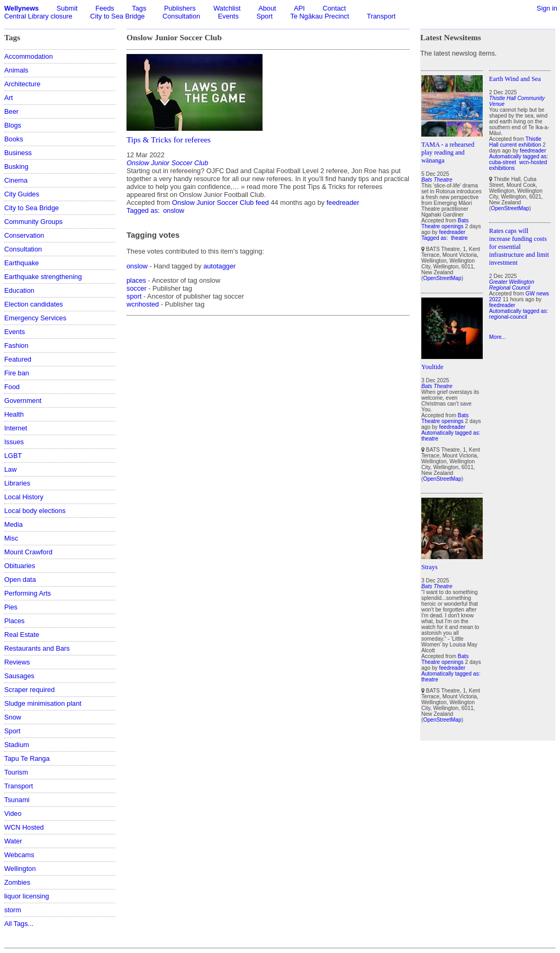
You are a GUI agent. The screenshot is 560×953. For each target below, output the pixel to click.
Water (13, 841)
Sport (264, 16)
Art (8, 98)
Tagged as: (144, 210)
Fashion (16, 345)
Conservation (24, 235)
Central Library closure (38, 16)
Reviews (17, 662)
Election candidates (34, 304)
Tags (139, 8)
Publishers (180, 8)
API (299, 8)
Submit (67, 8)
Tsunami (17, 800)
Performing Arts (28, 593)
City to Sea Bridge (117, 16)
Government (23, 401)
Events (228, 16)
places (136, 280)
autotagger (219, 266)
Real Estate (22, 635)
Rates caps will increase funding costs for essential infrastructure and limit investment (519, 247)
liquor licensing (27, 896)
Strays (430, 567)
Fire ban (17, 373)
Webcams (19, 855)
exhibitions (502, 168)
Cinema (16, 180)
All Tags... (19, 924)
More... (498, 337)
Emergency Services (35, 318)
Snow (13, 717)
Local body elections (35, 511)
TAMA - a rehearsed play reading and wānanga (448, 152)
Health (14, 414)
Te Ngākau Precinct (320, 16)
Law (10, 469)
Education (19, 290)
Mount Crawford (28, 552)
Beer (11, 111)
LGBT (13, 456)
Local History (24, 497)
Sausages (19, 676)
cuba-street (503, 162)
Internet (16, 428)
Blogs (13, 125)
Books (14, 139)
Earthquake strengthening (43, 277)
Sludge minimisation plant (43, 703)
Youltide (432, 367)
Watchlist (227, 8)
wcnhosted (143, 304)
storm (13, 910)
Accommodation (29, 56)
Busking (16, 167)
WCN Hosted (24, 827)
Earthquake (21, 263)
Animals (16, 70)
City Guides (22, 194)
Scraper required (29, 690)
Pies (11, 607)
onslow (174, 210)
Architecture (22, 84)
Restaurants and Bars (37, 648)
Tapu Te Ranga (27, 758)
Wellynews (21, 8)
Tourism (16, 772)
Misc (11, 538)
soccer (137, 288)
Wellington (20, 869)
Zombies (17, 882)
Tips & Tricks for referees (169, 140)
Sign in (547, 8)
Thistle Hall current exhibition (515, 142)
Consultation (181, 16)
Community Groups (33, 222)
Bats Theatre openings (445, 223)
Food (12, 387)
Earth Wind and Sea (515, 79)
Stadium (17, 745)
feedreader (343, 203)
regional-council (508, 317)
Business (18, 153)
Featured (18, 359)
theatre (459, 238)
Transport (381, 16)
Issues (14, 442)
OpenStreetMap (442, 278)
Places (14, 621)
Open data (20, 579)
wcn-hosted (533, 162)
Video (13, 813)
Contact (334, 8)
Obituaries (20, 566)
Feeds (105, 8)
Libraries (17, 483)
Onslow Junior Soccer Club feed (220, 203)
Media (13, 524)
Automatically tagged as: (451, 433)
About (267, 8)
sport (134, 296)
